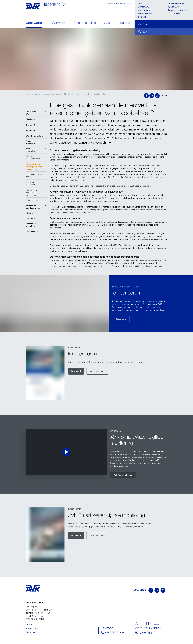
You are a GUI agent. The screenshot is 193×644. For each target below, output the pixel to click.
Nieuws (141, 3)
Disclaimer (30, 632)
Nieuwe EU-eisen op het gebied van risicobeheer (86, 94)
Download (76, 371)
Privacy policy (32, 628)
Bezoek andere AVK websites (119, 3)
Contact (142, 17)
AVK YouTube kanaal (123, 475)
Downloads (143, 7)
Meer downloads (97, 371)
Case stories (144, 10)
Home (29, 94)
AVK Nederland (145, 14)
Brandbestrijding (85, 23)
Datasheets (121, 319)
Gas (107, 23)
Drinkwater (34, 23)
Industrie (124, 23)
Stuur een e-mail (39, 616)
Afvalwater (58, 23)
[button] (36, 113)
